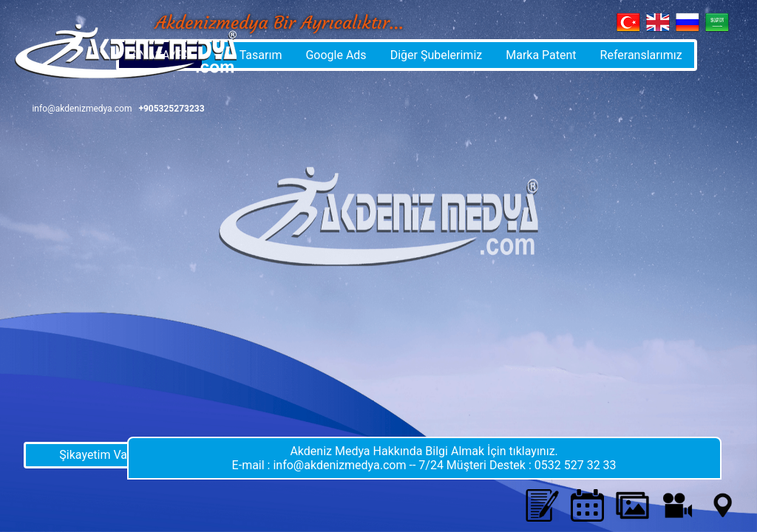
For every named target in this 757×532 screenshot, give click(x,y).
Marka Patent (541, 55)
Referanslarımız (641, 55)
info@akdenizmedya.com (82, 109)
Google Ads (336, 55)
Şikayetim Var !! (99, 455)
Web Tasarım (248, 55)
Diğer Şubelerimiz (437, 55)
